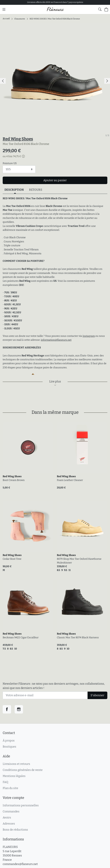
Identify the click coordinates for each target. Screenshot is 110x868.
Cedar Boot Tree (12, 559)
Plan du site (10, 788)
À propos (9, 740)
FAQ (5, 782)
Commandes (11, 811)
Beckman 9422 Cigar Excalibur (21, 638)
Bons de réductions (15, 830)
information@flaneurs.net (56, 340)
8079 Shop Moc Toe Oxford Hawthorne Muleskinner (79, 561)
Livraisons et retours (16, 764)
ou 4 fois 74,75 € (14, 156)
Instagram (89, 336)
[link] (28, 448)
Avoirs (7, 817)
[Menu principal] (4, 9)
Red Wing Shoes (18, 139)
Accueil (6, 19)
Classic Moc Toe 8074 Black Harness (78, 638)
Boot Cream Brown (14, 480)
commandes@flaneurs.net (20, 864)
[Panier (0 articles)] (106, 9)
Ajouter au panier (55, 180)
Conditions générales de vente (23, 770)
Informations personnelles (21, 805)
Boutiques (9, 747)
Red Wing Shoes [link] (12, 476)
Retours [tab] (36, 190)
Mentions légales (14, 776)
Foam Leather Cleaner (70, 480)
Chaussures (20, 19)
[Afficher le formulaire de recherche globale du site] (100, 9)
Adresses (9, 824)
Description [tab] (14, 190)
